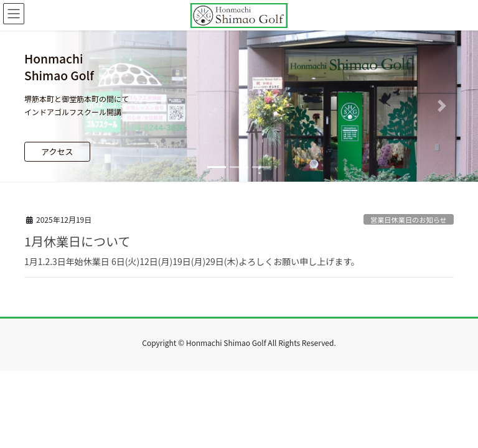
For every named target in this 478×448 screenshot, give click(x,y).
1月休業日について (77, 241)
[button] (36, 106)
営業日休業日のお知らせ (409, 220)
